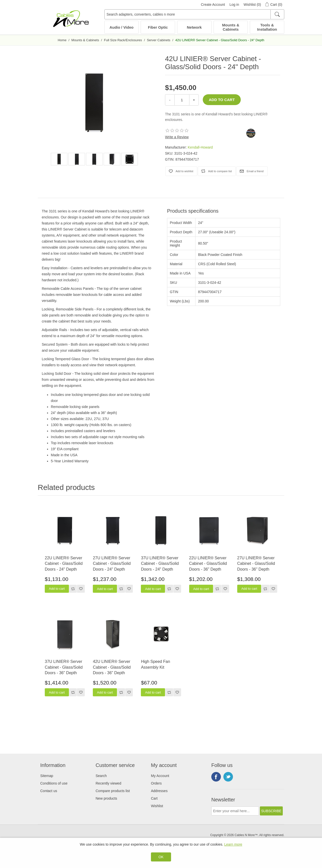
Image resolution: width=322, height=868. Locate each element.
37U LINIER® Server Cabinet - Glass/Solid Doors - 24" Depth (160, 564)
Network (194, 27)
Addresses (159, 791)
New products (106, 798)
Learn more (233, 844)
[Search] (277, 14)
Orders (156, 783)
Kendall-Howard (200, 147)
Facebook (216, 777)
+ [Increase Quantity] (194, 100)
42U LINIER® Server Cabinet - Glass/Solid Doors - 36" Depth (112, 667)
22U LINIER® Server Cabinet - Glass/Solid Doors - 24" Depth (64, 564)
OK (161, 857)
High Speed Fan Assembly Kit (155, 664)
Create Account (213, 5)
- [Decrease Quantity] (170, 100)
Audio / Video (122, 27)
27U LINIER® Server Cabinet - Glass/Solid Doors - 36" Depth (256, 564)
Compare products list (113, 791)
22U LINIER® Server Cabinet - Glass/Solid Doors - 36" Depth (208, 564)
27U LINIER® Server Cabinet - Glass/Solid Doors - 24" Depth (112, 564)
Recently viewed (108, 783)
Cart (154, 798)
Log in (234, 5)
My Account (160, 776)
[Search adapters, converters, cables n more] (194, 14)
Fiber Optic (158, 27)
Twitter (228, 777)
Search (101, 776)
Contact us (49, 791)
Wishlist (157, 806)
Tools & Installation (267, 27)
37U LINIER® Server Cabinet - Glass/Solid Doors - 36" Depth (64, 667)
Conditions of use (54, 783)
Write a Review (177, 137)
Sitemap (47, 776)
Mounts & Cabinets (231, 27)
